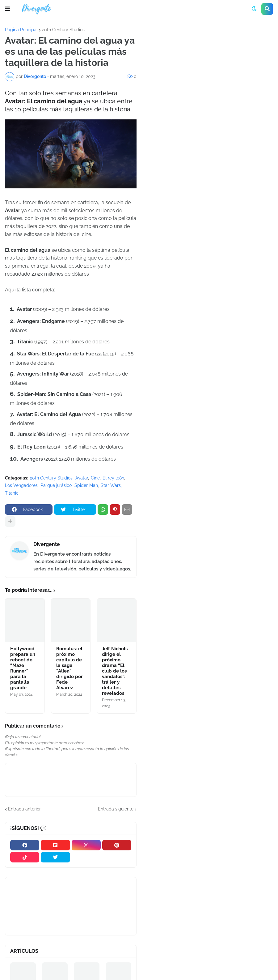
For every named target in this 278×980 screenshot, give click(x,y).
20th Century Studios (63, 30)
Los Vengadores (21, 485)
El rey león (113, 478)
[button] (7, 9)
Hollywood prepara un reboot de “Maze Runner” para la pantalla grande (23, 668)
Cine (95, 478)
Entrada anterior (24, 809)
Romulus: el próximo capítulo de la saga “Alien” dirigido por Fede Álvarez (69, 668)
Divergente (47, 544)
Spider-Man (86, 485)
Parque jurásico (56, 485)
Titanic (12, 493)
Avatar (82, 478)
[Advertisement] (210, 74)
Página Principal (21, 30)
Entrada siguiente (116, 809)
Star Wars (111, 485)
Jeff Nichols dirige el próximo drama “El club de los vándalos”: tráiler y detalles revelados (115, 671)
